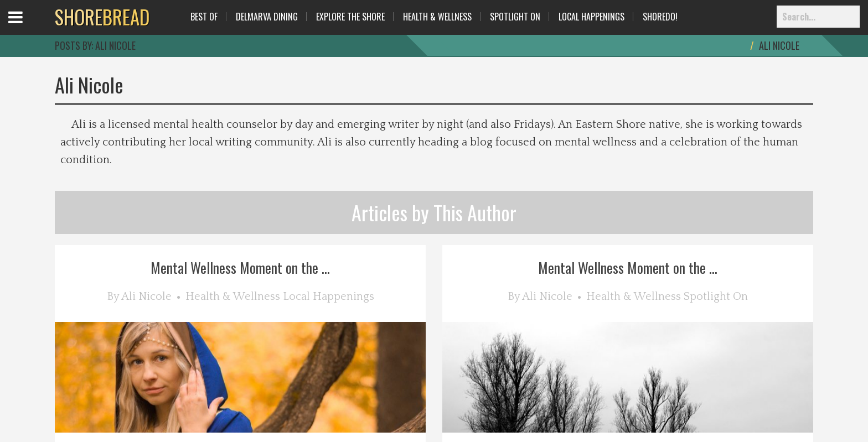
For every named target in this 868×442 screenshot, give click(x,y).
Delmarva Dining (267, 17)
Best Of (204, 17)
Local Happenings (591, 17)
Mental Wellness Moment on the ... (240, 267)
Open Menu (29, 27)
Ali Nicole (146, 297)
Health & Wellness (437, 17)
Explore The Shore (350, 17)
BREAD (102, 17)
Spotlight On (515, 17)
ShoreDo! (660, 17)
